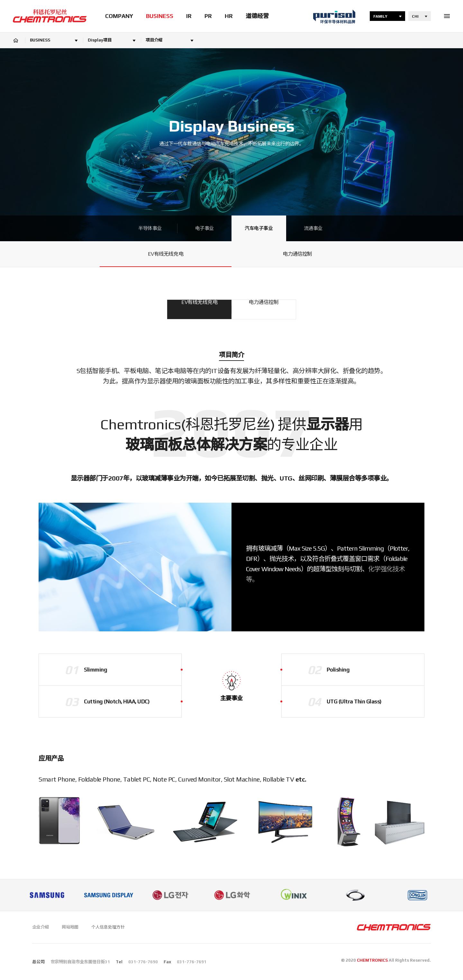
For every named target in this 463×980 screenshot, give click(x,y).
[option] (47, 895)
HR (229, 16)
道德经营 (257, 16)
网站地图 (70, 927)
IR (189, 16)
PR (208, 16)
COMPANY (119, 16)
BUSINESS (160, 16)
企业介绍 (41, 927)
